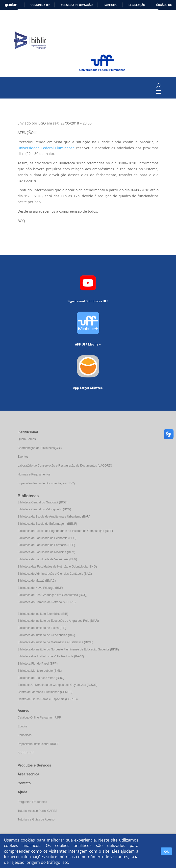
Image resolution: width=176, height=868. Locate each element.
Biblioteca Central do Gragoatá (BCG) (42, 502)
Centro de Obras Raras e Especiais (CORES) (48, 699)
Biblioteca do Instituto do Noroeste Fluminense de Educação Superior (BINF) (68, 649)
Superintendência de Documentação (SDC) (46, 483)
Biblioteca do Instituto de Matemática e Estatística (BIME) (55, 642)
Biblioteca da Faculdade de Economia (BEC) (47, 538)
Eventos (23, 457)
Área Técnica (28, 774)
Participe (111, 5)
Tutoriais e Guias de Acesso (36, 819)
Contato (24, 783)
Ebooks (23, 726)
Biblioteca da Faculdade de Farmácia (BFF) (46, 545)
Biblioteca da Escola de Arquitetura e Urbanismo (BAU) (54, 517)
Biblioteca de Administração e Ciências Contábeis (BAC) (55, 574)
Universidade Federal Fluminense (46, 148)
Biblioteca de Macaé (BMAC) (37, 581)
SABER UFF (26, 753)
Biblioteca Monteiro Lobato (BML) (40, 671)
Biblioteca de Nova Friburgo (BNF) (40, 588)
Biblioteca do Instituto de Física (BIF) (42, 628)
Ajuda (22, 792)
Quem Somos (27, 439)
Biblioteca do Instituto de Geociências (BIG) (46, 635)
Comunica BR (40, 5)
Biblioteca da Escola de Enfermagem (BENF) (47, 524)
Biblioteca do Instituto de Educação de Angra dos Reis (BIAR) (58, 621)
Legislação (137, 5)
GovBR (11, 5)
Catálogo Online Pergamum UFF (39, 718)
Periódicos (25, 735)
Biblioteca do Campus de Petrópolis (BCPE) (47, 602)
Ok (166, 851)
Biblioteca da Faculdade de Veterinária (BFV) (47, 559)
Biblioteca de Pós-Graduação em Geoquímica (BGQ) (52, 595)
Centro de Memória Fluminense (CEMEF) (45, 692)
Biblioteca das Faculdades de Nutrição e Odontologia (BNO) (57, 567)
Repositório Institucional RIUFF (38, 744)
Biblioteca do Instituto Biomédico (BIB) (43, 614)
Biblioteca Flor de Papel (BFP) (38, 664)
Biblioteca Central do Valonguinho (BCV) (44, 509)
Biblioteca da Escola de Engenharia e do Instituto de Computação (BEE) (65, 531)
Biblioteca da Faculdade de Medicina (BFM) (46, 552)
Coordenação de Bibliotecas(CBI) (40, 448)
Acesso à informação (77, 5)
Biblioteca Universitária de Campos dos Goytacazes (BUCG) (57, 685)
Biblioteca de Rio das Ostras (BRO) (41, 678)
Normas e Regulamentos (34, 474)
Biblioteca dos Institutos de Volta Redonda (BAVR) (51, 656)
